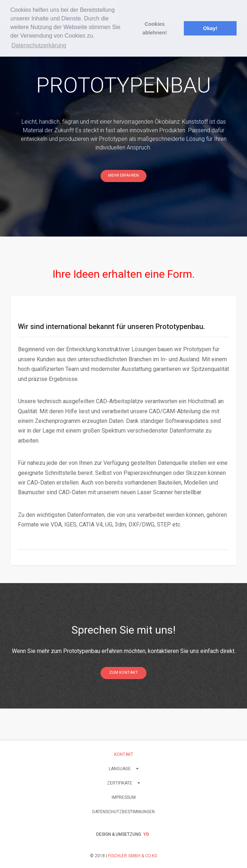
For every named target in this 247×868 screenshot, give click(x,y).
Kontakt (124, 754)
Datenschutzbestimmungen (124, 812)
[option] (124, 131)
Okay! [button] (210, 28)
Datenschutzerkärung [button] (39, 45)
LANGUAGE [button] (124, 769)
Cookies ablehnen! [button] (155, 28)
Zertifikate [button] (124, 783)
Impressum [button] (124, 797)
